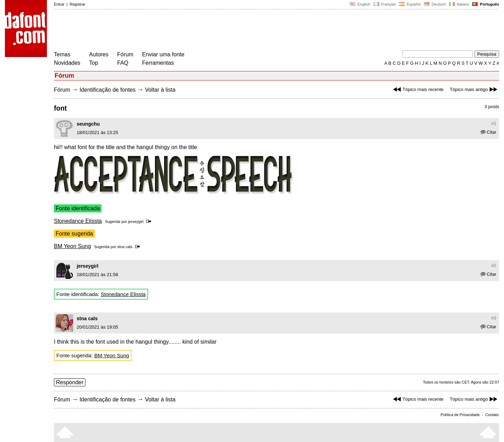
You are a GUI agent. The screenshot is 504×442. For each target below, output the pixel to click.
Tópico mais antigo (474, 89)
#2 (494, 265)
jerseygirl (136, 222)
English (360, 4)
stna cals (125, 247)
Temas (62, 54)
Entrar (59, 4)
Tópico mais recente (417, 89)
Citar (488, 132)
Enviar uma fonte (163, 54)
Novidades (67, 63)
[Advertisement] (181, 31)
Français (384, 4)
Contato (492, 415)
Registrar (78, 4)
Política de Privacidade (460, 415)
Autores (99, 54)
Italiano (459, 4)
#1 (494, 123)
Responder (70, 382)
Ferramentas (158, 63)
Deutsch (435, 4)
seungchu (88, 124)
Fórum (125, 54)
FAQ (123, 63)
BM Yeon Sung (72, 246)
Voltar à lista (160, 90)
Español (410, 4)
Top (94, 63)
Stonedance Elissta (78, 221)
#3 (494, 318)
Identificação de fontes (107, 90)
